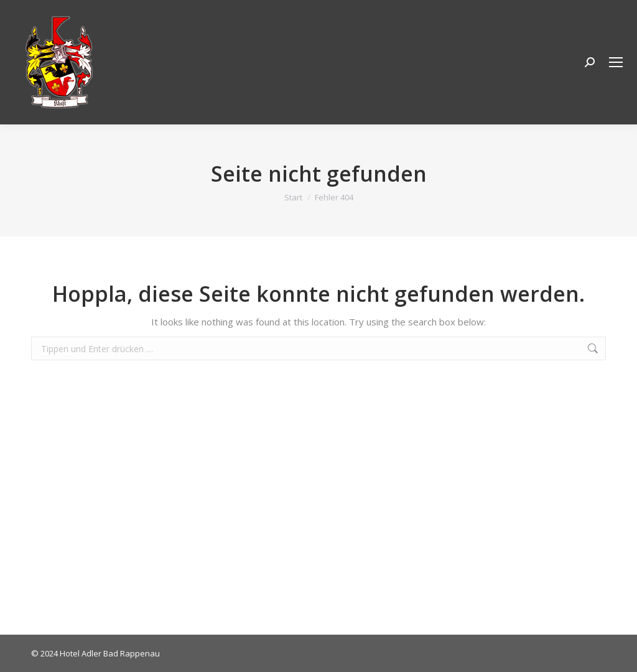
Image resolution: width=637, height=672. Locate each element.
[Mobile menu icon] (616, 62)
